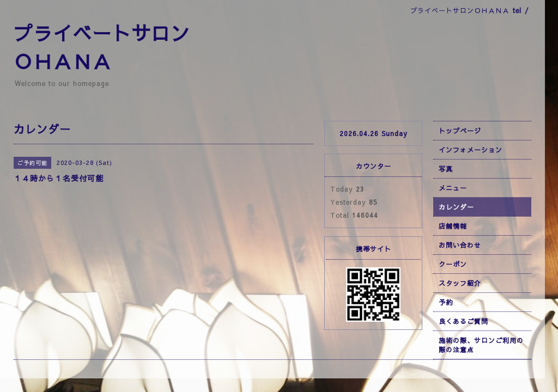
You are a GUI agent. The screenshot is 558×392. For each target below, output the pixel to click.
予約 (446, 302)
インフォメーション (471, 150)
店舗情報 (453, 226)
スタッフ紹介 (460, 283)
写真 (446, 169)
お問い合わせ (460, 245)
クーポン (453, 264)
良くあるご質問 (463, 321)
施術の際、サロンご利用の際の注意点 (481, 345)
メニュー (453, 188)
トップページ (460, 131)
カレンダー (456, 207)
